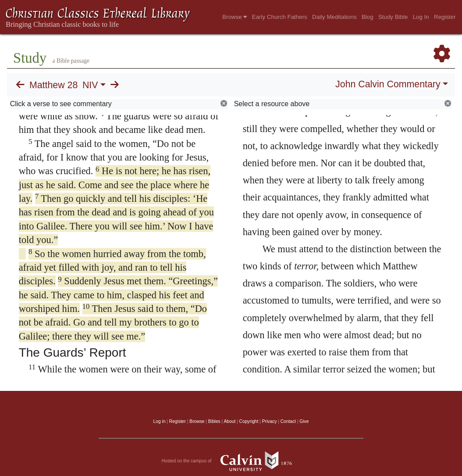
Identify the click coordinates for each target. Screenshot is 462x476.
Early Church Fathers (280, 17)
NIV (90, 85)
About (229, 421)
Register (445, 17)
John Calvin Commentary (388, 84)
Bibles (214, 421)
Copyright (249, 421)
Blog (368, 17)
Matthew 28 (53, 85)
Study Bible (393, 17)
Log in (160, 421)
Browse (235, 17)
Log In (421, 17)
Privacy (270, 421)
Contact (288, 421)
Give (304, 421)
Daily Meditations (334, 17)
